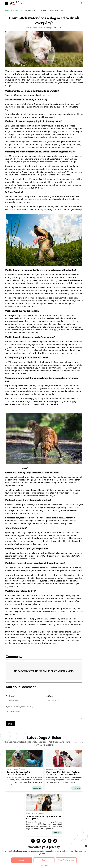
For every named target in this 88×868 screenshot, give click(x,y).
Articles (14, 10)
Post (10, 724)
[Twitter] (44, 841)
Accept (22, 860)
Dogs (20, 10)
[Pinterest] (50, 841)
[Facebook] (33, 841)
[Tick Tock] (55, 841)
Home (7, 10)
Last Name (50, 696)
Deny (44, 860)
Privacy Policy (44, 866)
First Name (10, 696)
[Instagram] (38, 841)
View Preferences (66, 860)
